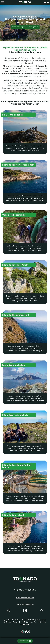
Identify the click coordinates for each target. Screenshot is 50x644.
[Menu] (2, 2)
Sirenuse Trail (37, 88)
